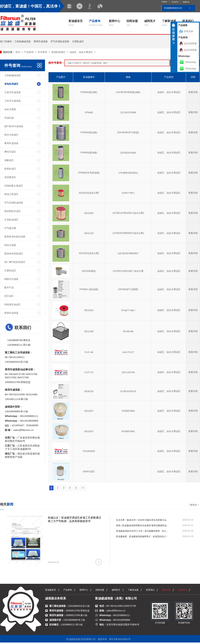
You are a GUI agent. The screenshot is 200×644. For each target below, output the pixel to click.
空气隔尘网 (10, 228)
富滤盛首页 (76, 23)
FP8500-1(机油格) (89, 289)
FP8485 (89, 112)
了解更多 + (194, 505)
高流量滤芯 (10, 177)
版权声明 (166, 590)
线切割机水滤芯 (12, 211)
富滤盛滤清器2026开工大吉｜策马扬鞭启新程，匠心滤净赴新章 (143, 531)
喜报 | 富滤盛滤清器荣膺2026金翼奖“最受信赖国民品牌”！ (143, 525)
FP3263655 (89, 451)
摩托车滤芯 (10, 152)
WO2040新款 (89, 271)
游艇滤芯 (9, 160)
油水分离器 (10, 109)
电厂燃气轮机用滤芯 (15, 262)
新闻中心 (114, 23)
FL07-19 (89, 372)
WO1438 (89, 331)
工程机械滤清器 (22, 41)
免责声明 (182, 590)
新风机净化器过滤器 (15, 237)
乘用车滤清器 (41, 41)
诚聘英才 (150, 23)
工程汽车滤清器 (12, 92)
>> (83, 488)
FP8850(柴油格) (89, 153)
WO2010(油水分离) (89, 193)
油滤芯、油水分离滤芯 (81, 52)
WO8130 (89, 391)
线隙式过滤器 (11, 279)
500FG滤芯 (89, 471)
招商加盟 (132, 23)
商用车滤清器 (11, 313)
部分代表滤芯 (11, 135)
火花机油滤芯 (11, 220)
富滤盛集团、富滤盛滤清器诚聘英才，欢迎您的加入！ (142, 536)
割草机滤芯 (10, 169)
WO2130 (89, 233)
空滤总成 (9, 118)
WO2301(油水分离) (89, 253)
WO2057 (89, 431)
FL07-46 (89, 352)
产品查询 (96, 23)
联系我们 (150, 590)
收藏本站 (186, 2)
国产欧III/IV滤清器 (14, 126)
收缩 (173, 35)
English (164, 2)
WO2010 (89, 310)
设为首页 (175, 2)
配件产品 (9, 287)
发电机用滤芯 (58, 52)
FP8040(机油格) (89, 92)
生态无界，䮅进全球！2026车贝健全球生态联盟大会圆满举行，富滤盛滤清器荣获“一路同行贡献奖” (143, 520)
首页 (18, 52)
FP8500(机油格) (89, 132)
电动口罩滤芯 (11, 194)
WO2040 (89, 213)
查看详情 (193, 92)
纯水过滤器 (10, 245)
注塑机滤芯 (78, 41)
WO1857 (89, 411)
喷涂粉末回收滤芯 (14, 254)
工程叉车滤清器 (12, 101)
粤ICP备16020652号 (120, 639)
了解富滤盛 (169, 23)
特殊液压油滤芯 (12, 304)
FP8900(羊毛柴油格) (89, 173)
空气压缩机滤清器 (60, 41)
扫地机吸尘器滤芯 (14, 186)
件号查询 (42, 52)
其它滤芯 (9, 296)
